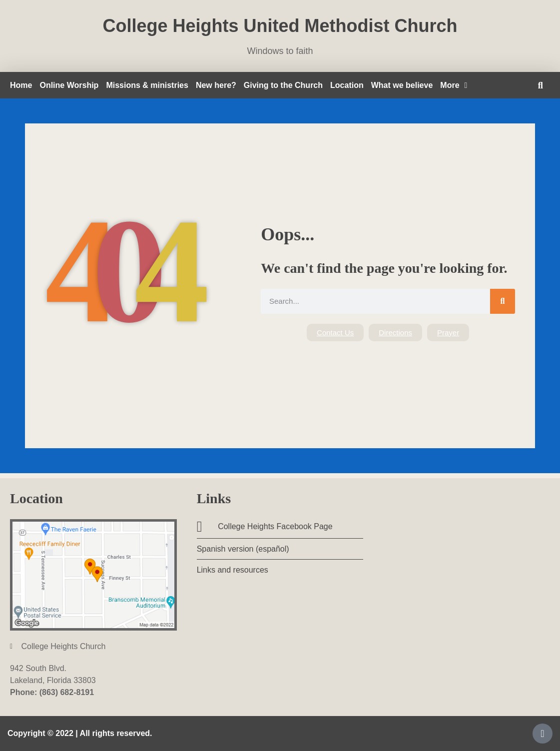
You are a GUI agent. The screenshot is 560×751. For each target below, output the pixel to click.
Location (347, 85)
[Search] (503, 301)
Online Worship (69, 85)
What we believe (402, 85)
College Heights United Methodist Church (280, 26)
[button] (540, 85)
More (454, 85)
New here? (216, 85)
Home (21, 85)
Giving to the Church (283, 85)
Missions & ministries (147, 85)
